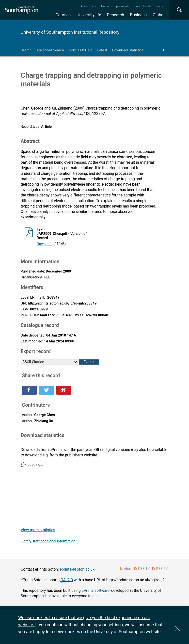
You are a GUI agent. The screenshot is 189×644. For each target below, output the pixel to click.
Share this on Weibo (64, 390)
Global (158, 15)
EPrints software (95, 590)
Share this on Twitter (47, 390)
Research (116, 15)
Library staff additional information (48, 541)
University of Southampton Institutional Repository (70, 32)
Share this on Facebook (29, 390)
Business (139, 15)
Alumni (105, 6)
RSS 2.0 (162, 569)
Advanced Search (50, 50)
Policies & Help (80, 50)
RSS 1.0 (144, 569)
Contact (160, 6)
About (85, 6)
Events (147, 6)
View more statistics (38, 530)
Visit (95, 6)
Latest (102, 50)
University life (89, 15)
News (136, 6)
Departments (121, 6)
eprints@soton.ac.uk (77, 569)
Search (26, 50)
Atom (128, 569)
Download (45, 244)
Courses (63, 15)
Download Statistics (128, 50)
